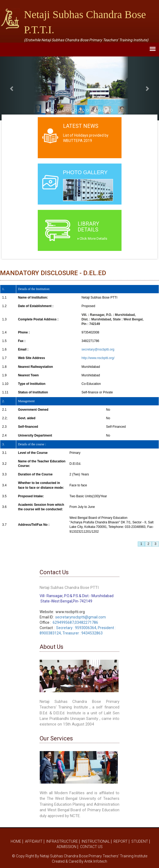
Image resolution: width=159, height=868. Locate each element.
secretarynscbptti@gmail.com (81, 617)
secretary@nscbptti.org (98, 349)
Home (16, 841)
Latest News (81, 126)
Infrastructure (62, 841)
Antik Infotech (96, 861)
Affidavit (34, 841)
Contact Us (91, 847)
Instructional (96, 841)
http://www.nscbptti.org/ (98, 358)
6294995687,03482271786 (75, 622)
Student (140, 841)
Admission (66, 847)
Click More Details (92, 239)
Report (121, 841)
